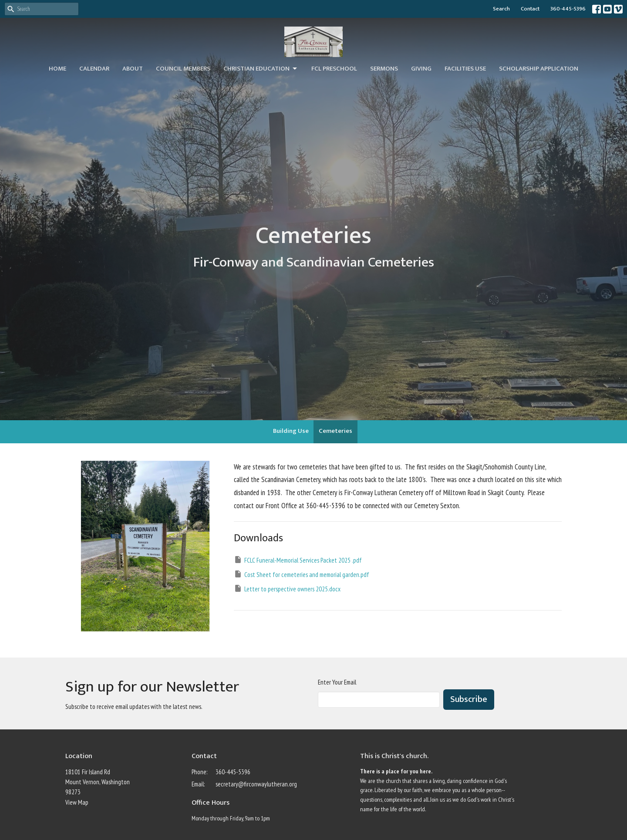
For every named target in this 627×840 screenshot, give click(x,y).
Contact (530, 9)
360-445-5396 (568, 9)
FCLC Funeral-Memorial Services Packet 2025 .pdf (298, 560)
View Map (77, 802)
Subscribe (469, 699)
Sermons (384, 69)
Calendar (94, 69)
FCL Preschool (334, 69)
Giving (421, 69)
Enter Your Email (337, 682)
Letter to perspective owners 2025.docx (287, 589)
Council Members (183, 69)
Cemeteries (335, 431)
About (133, 69)
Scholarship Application (539, 69)
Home (57, 69)
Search (501, 9)
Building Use (291, 431)
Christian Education (261, 69)
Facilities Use (465, 69)
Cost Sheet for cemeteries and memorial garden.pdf (302, 574)
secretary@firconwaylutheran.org (256, 784)
